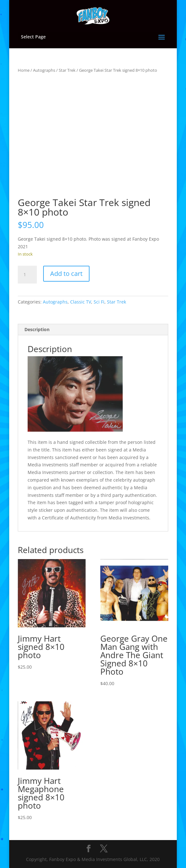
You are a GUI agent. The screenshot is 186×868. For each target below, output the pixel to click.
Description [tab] (37, 329)
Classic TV (81, 302)
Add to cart (66, 274)
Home (24, 70)
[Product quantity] (27, 275)
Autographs (44, 70)
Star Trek (67, 70)
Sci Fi (99, 302)
